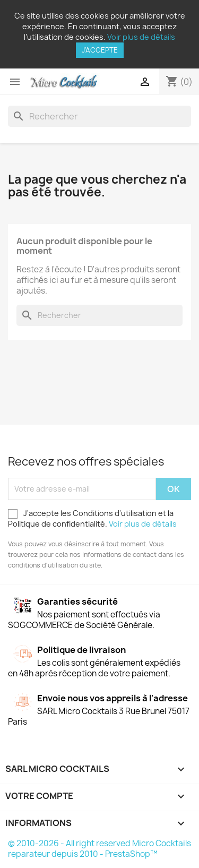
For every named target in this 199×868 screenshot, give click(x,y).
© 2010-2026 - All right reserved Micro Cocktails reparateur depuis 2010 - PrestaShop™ (99, 849)
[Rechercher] (99, 116)
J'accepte (100, 50)
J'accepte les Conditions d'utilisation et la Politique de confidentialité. (92, 518)
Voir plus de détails (141, 37)
